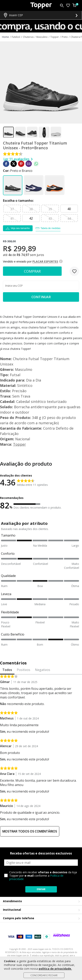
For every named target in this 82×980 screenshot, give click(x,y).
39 (50, 209)
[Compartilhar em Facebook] (6, 164)
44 (69, 219)
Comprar (32, 271)
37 (12, 209)
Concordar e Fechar (44, 975)
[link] (6, 164)
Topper (19, 444)
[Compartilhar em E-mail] (29, 164)
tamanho (18, 201)
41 (12, 219)
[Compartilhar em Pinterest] (21, 164)
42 (31, 218)
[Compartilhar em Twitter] (14, 164)
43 (50, 219)
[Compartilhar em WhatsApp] (36, 164)
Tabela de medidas (50, 228)
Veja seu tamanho (20, 228)
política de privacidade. (55, 969)
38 (31, 209)
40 (69, 209)
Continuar (41, 297)
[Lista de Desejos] (68, 5)
